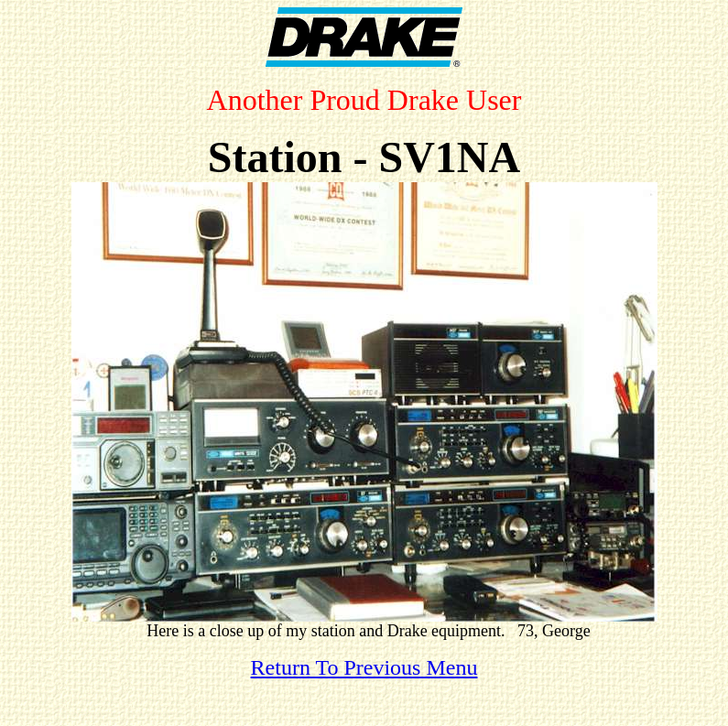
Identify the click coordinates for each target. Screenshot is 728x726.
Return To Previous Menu (364, 667)
